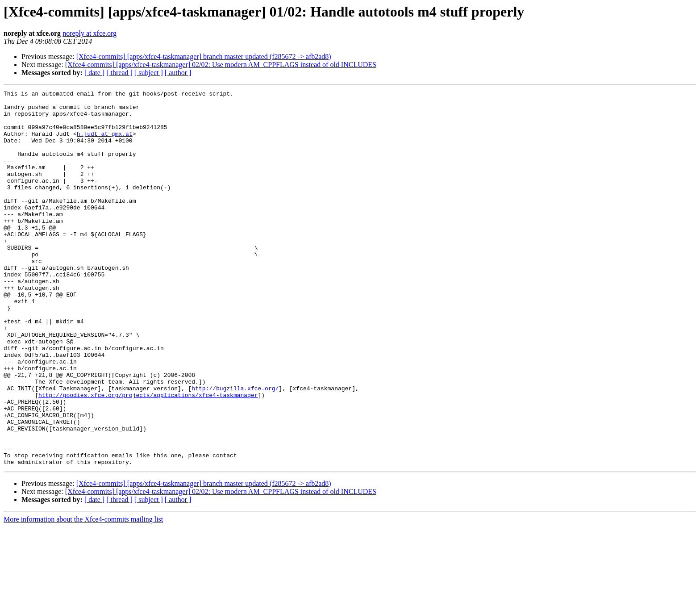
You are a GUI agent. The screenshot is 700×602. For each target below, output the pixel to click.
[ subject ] (149, 73)
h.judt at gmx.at (105, 143)
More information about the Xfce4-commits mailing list (83, 594)
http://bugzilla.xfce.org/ (235, 448)
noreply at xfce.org (90, 33)
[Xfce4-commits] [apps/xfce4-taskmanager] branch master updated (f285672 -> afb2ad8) (204, 56)
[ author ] (178, 73)
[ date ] (94, 73)
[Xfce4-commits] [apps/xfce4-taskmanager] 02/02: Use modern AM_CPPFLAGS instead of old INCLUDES (221, 65)
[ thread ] (119, 73)
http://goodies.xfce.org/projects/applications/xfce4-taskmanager (148, 456)
